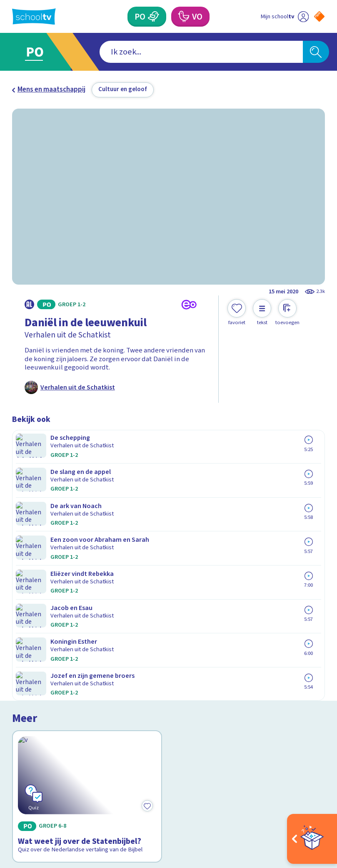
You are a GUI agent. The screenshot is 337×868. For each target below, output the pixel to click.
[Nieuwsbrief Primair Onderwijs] (247, 691)
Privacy (25, 686)
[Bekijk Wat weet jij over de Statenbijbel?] (87, 504)
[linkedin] (53, 789)
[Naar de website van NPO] (319, 16)
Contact (27, 650)
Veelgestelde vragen (50, 662)
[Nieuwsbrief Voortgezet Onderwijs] (247, 719)
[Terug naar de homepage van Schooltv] (34, 17)
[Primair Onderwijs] (154, 17)
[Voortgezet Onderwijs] (183, 17)
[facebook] (16, 789)
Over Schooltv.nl (42, 674)
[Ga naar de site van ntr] (313, 812)
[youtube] (71, 789)
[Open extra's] (312, 839)
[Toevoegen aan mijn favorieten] (237, 312)
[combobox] (155, 52)
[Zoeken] (316, 52)
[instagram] (35, 789)
